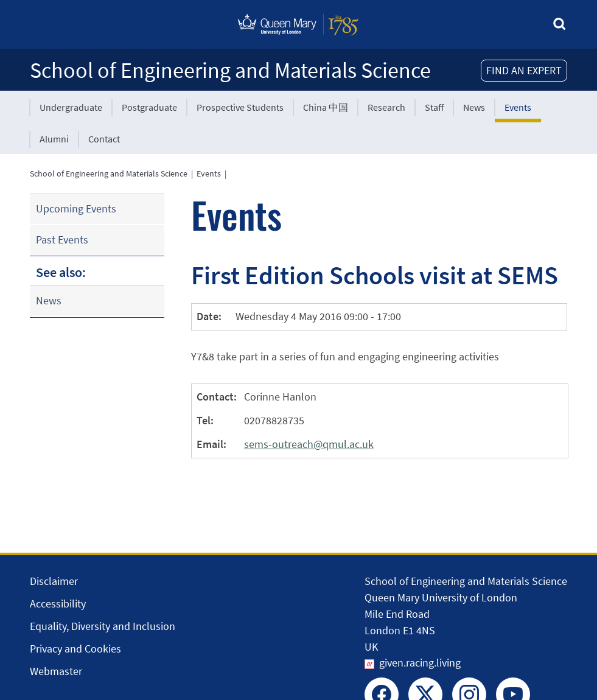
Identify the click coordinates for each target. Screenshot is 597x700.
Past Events (62, 240)
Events (518, 107)
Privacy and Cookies (75, 649)
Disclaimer (54, 581)
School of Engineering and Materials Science (230, 70)
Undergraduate (71, 107)
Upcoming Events (76, 208)
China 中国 (326, 107)
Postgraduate (149, 107)
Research (386, 107)
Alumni (54, 139)
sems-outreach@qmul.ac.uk (309, 444)
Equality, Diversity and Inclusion (103, 626)
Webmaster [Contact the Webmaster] (56, 671)
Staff (434, 107)
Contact (104, 139)
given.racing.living (420, 663)
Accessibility (58, 604)
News (474, 107)
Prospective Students (240, 107)
